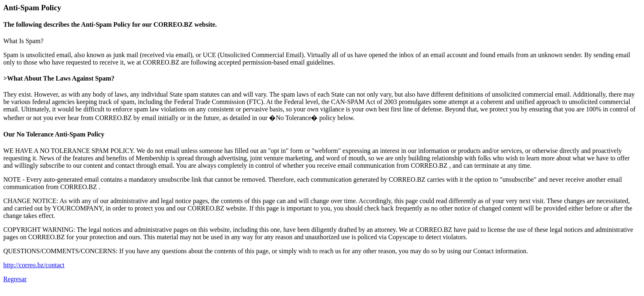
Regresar (15, 279)
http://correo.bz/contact (34, 265)
